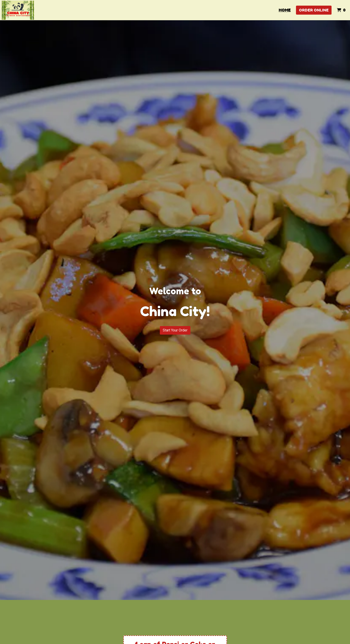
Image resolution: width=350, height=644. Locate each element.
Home (285, 10)
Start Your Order (175, 330)
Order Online (314, 10)
